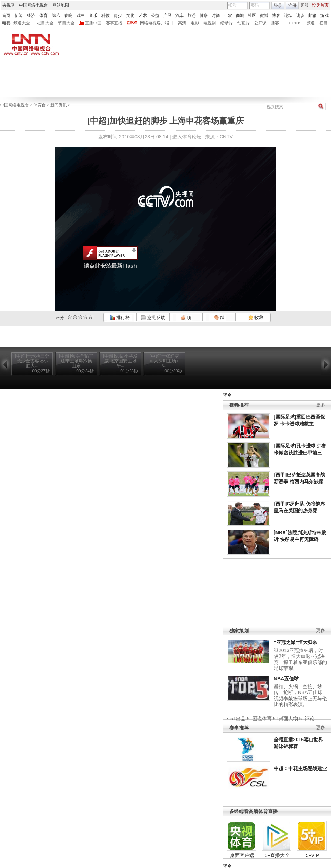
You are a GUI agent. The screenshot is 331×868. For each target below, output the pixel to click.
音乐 (93, 15)
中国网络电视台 (33, 5)
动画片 (243, 23)
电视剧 (210, 23)
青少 (118, 15)
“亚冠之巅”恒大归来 (295, 642)
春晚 (68, 15)
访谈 (300, 15)
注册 (292, 6)
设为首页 (320, 5)
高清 (182, 23)
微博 (264, 15)
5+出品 (238, 719)
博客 (276, 15)
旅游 (192, 15)
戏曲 (81, 15)
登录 (278, 6)
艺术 (143, 15)
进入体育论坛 (187, 137)
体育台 (40, 105)
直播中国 (93, 23)
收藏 (256, 317)
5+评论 (307, 719)
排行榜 (120, 317)
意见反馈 (153, 317)
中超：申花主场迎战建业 (300, 768)
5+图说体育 (259, 719)
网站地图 (61, 5)
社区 (252, 15)
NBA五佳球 (286, 679)
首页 (6, 15)
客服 (304, 5)
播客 (275, 23)
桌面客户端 (242, 855)
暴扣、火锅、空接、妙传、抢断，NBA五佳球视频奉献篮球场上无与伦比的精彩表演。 (300, 696)
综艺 (56, 15)
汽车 (180, 15)
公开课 (260, 23)
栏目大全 (45, 23)
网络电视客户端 (154, 23)
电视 (6, 23)
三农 (228, 15)
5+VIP (313, 855)
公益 (155, 15)
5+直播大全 (277, 855)
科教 (106, 15)
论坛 (288, 15)
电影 (195, 23)
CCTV (294, 23)
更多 (321, 405)
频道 (311, 23)
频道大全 (22, 23)
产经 (168, 15)
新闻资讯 (59, 105)
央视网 (9, 5)
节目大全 (66, 23)
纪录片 (227, 23)
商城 (240, 15)
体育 (43, 15)
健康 (204, 15)
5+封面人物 (285, 719)
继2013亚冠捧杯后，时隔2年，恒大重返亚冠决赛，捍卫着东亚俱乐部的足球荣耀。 (300, 659)
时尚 (216, 15)
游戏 (324, 15)
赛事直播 (114, 23)
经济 (31, 15)
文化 (130, 15)
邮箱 (312, 15)
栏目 (323, 23)
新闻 (19, 15)
